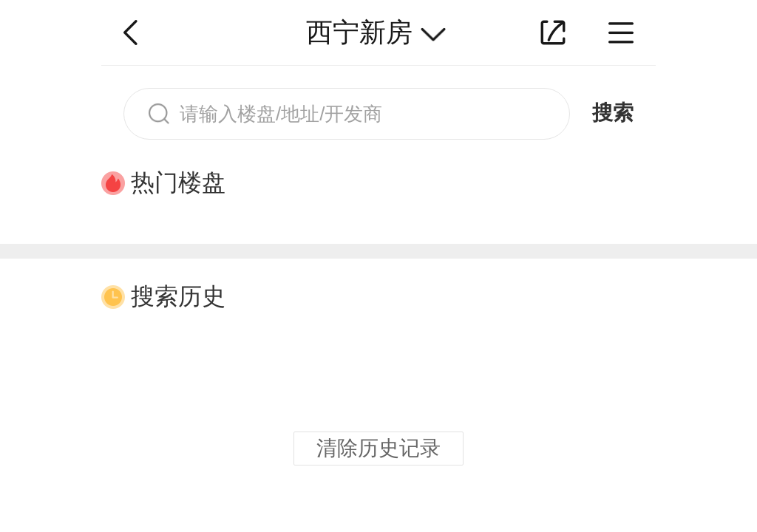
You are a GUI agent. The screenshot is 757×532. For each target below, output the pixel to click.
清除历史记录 (378, 448)
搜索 (613, 113)
